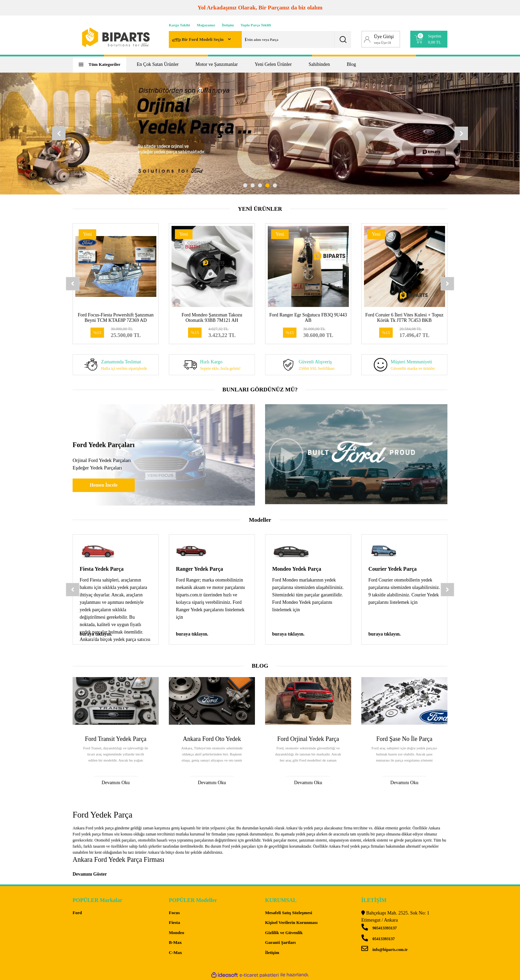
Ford (77, 913)
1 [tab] (245, 185)
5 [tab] (275, 185)
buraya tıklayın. (96, 634)
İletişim (228, 25)
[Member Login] (381, 39)
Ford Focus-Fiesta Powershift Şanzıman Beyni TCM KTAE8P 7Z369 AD (115, 318)
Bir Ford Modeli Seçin (198, 40)
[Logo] (116, 37)
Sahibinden (319, 64)
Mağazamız (206, 25)
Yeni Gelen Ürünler (273, 64)
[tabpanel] (260, 134)
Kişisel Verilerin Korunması (291, 922)
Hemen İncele (104, 485)
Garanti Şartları (280, 942)
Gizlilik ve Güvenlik (284, 933)
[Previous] (59, 133)
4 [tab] (267, 185)
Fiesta (174, 922)
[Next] (461, 133)
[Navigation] (100, 65)
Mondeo (177, 933)
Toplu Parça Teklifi (256, 25)
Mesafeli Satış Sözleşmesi (289, 913)
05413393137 (378, 939)
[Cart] (429, 39)
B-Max (175, 942)
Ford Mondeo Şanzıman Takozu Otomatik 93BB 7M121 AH (212, 318)
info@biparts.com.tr (384, 950)
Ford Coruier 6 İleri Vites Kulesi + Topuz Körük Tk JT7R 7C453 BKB (404, 318)
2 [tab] (253, 185)
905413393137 (379, 928)
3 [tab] (260, 185)
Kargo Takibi (179, 25)
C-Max (175, 952)
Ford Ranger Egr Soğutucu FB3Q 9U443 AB (308, 318)
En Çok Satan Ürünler (158, 64)
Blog (351, 64)
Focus (174, 913)
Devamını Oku (116, 783)
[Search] (260, 40)
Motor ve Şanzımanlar (217, 64)
